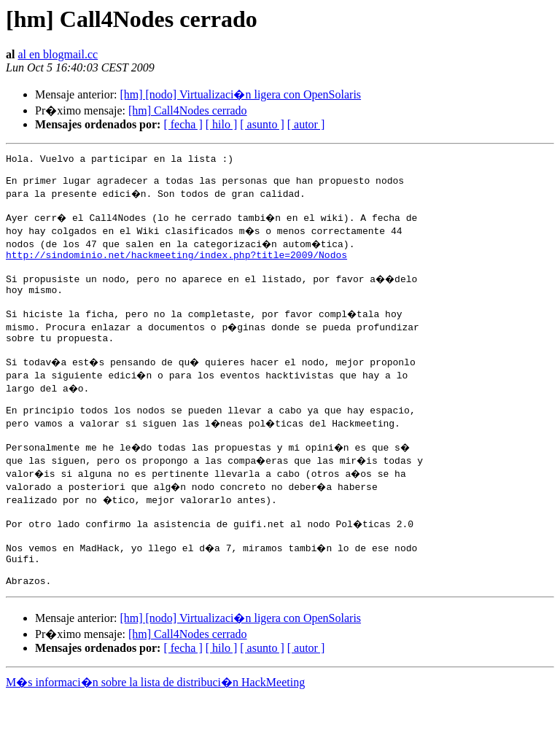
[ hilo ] (222, 124)
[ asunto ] (262, 124)
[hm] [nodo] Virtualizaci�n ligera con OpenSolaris (240, 94)
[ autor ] (306, 124)
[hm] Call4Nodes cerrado (188, 110)
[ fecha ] (183, 124)
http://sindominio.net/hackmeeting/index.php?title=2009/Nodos (176, 265)
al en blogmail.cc (58, 54)
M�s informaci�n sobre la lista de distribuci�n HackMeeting (155, 722)
